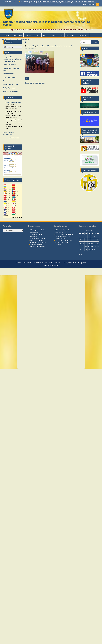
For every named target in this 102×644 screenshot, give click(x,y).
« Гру (81, 254)
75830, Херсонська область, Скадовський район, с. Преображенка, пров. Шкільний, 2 (67, 2)
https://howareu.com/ (13, 103)
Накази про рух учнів (11, 84)
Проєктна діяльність (11, 77)
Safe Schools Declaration (38, 238)
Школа (7, 35)
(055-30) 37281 (10, 2)
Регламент (29, 35)
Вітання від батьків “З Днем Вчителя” (64, 242)
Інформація (83, 35)
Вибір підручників (10, 88)
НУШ (38, 35)
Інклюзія (54, 35)
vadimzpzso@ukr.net (28, 2)
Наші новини (18, 35)
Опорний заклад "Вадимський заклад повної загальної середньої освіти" (47, 23)
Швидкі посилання (89, 5)
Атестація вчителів (10, 81)
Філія (45, 35)
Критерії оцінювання (11, 91)
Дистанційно (70, 35)
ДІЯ (62, 35)
